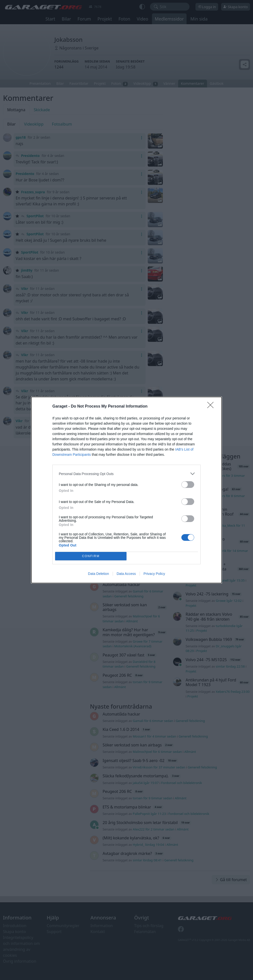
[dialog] (126, 490)
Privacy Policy (154, 574)
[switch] (188, 485)
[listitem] (126, 474)
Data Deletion (98, 574)
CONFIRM (91, 556)
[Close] (212, 407)
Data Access (126, 574)
